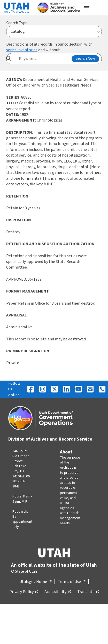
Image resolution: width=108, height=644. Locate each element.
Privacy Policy (24, 592)
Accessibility (58, 592)
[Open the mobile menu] (87, 8)
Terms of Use (72, 582)
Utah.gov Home (35, 582)
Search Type (17, 23)
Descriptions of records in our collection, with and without (49, 47)
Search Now (85, 59)
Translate (88, 592)
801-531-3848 (19, 484)
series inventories (22, 50)
